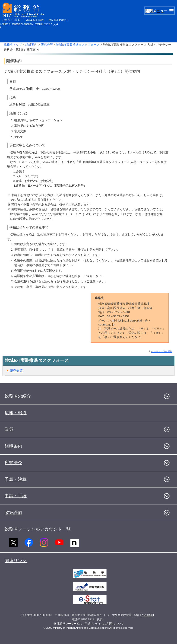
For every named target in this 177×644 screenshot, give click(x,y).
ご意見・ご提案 (11, 20)
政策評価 (13, 512)
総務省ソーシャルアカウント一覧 (38, 529)
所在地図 (147, 615)
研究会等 (47, 45)
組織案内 (31, 45)
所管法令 (13, 463)
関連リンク (16, 561)
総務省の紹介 (18, 396)
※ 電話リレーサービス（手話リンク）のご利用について (88, 624)
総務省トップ (13, 45)
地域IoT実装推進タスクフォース (78, 45)
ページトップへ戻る (162, 351)
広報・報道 (16, 413)
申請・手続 (16, 496)
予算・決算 (16, 479)
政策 (9, 429)
